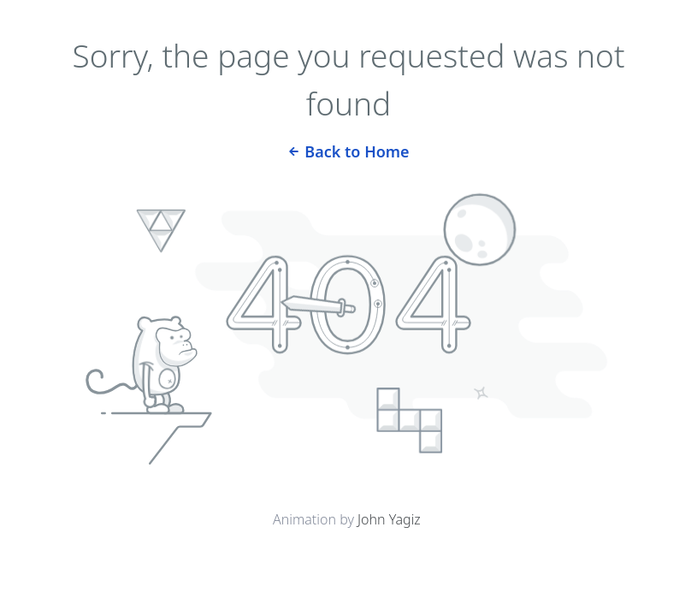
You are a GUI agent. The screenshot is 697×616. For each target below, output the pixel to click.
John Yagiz (389, 519)
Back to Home (348, 150)
